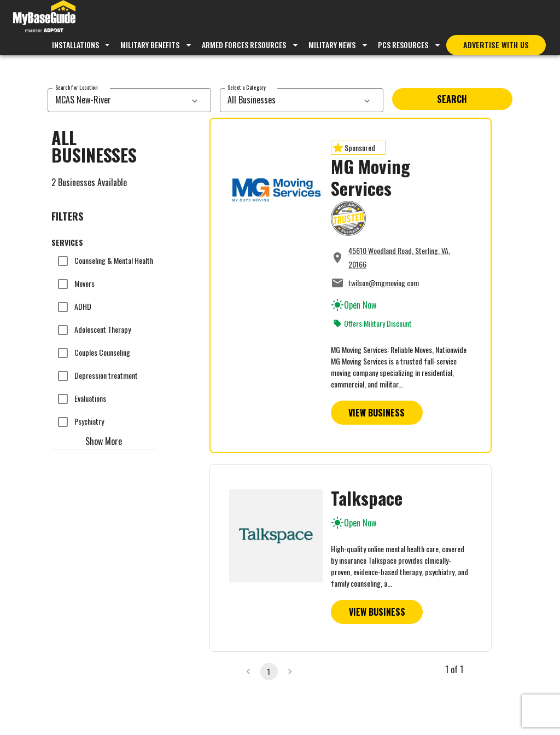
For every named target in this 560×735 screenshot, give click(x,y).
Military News (332, 45)
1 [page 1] (269, 671)
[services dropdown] (195, 100)
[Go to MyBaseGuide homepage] (44, 18)
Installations (82, 45)
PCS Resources (403, 45)
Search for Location (76, 87)
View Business (377, 413)
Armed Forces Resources (244, 45)
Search (452, 99)
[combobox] (117, 100)
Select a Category (247, 87)
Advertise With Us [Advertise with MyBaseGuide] (496, 45)
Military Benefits (150, 45)
